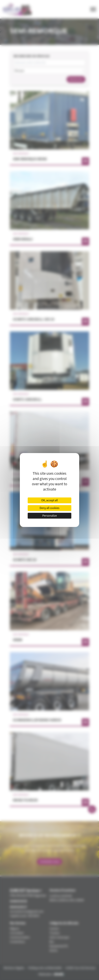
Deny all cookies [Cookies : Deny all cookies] (49, 508)
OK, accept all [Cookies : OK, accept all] (49, 500)
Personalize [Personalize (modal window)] (50, 516)
